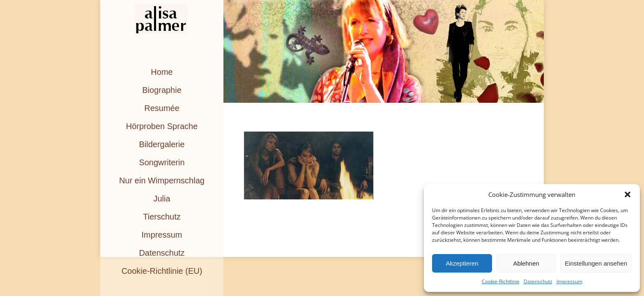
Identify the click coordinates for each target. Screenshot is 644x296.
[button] (628, 194)
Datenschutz (538, 281)
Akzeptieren (462, 263)
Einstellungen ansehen (596, 263)
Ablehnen (526, 263)
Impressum (569, 281)
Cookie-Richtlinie (501, 281)
